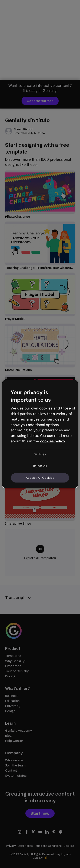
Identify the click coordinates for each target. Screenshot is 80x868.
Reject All (40, 466)
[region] (40, 434)
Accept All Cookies (40, 478)
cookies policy (53, 441)
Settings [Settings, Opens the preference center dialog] (40, 454)
